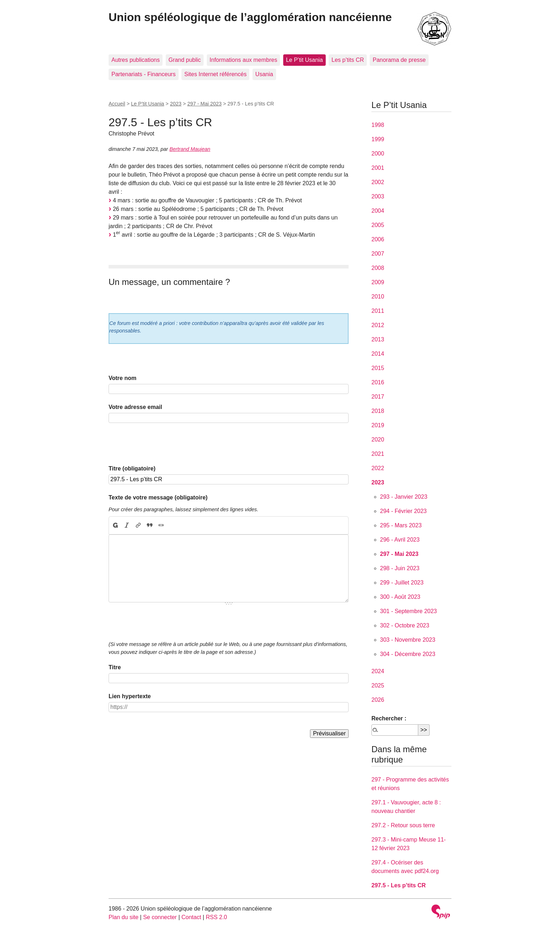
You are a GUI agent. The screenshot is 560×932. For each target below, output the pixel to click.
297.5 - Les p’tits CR (399, 885)
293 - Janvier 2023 (404, 497)
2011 (378, 311)
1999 (378, 139)
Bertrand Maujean (190, 149)
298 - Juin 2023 (400, 568)
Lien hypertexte (130, 696)
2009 (378, 282)
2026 (378, 700)
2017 (378, 397)
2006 (378, 239)
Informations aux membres (243, 60)
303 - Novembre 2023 (408, 640)
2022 (378, 468)
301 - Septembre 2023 (408, 611)
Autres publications (136, 60)
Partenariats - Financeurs (144, 74)
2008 (378, 268)
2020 (378, 440)
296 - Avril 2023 (400, 540)
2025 (378, 686)
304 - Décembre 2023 (408, 654)
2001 (378, 168)
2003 (378, 196)
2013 (378, 339)
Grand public (185, 60)
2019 (378, 425)
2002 (378, 182)
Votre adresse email (135, 407)
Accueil (117, 104)
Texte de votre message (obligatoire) (158, 497)
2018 (378, 411)
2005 (378, 225)
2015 (378, 368)
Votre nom (122, 378)
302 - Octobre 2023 (405, 625)
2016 (378, 382)
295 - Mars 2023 (401, 525)
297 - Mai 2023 (204, 104)
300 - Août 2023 (400, 597)
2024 (378, 671)
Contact (191, 917)
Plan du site (124, 917)
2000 (378, 154)
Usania (264, 74)
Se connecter (160, 917)
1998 (378, 125)
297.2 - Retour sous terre (403, 825)
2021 (378, 454)
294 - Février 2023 (403, 511)
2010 (378, 297)
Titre (115, 667)
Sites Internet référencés (215, 74)
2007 (378, 254)
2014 (378, 354)
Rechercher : (389, 718)
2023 (176, 104)
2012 (378, 325)
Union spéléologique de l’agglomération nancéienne (250, 17)
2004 (378, 211)
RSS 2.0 (216, 917)
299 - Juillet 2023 (402, 583)
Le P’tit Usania (304, 60)
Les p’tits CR (348, 60)
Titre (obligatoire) (132, 469)
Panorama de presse (399, 60)
